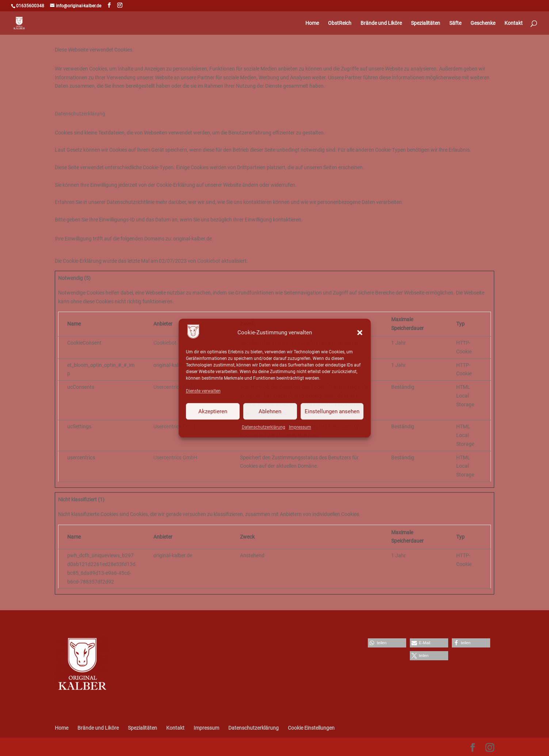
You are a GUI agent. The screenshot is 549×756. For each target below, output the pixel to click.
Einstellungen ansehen (332, 411)
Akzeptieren (213, 411)
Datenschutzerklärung (264, 427)
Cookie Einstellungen (311, 728)
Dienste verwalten (203, 391)
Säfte (455, 23)
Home (312, 23)
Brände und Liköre (381, 23)
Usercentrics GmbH (175, 387)
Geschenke (483, 23)
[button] (360, 333)
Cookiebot (209, 261)
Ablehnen (270, 411)
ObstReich (340, 23)
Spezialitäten (426, 23)
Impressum (300, 427)
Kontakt (514, 23)
